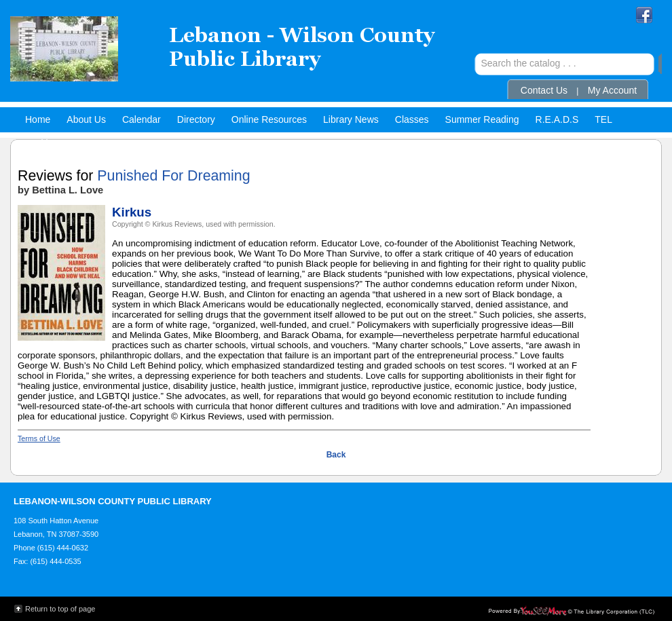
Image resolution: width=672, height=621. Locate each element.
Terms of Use (39, 438)
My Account (612, 90)
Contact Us (544, 90)
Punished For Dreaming (173, 176)
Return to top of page (60, 609)
